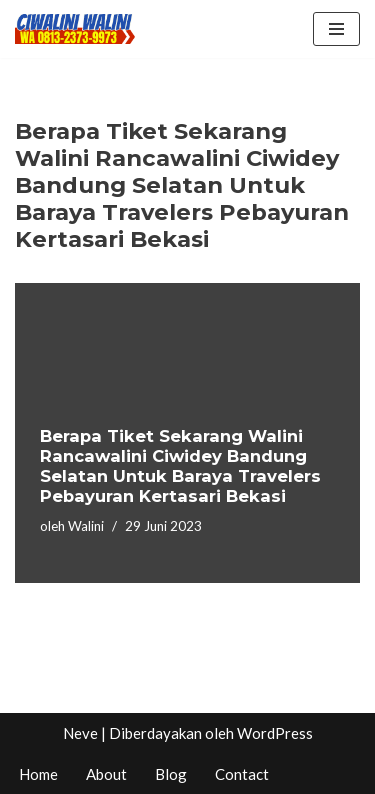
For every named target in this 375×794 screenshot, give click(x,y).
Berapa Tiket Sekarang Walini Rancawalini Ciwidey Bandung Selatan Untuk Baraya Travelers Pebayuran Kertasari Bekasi (180, 465)
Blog (171, 774)
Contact (242, 774)
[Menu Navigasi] (336, 29)
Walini (86, 526)
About (106, 774)
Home (38, 774)
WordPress (275, 733)
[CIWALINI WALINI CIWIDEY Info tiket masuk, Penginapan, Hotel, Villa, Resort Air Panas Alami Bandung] (75, 29)
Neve (80, 733)
